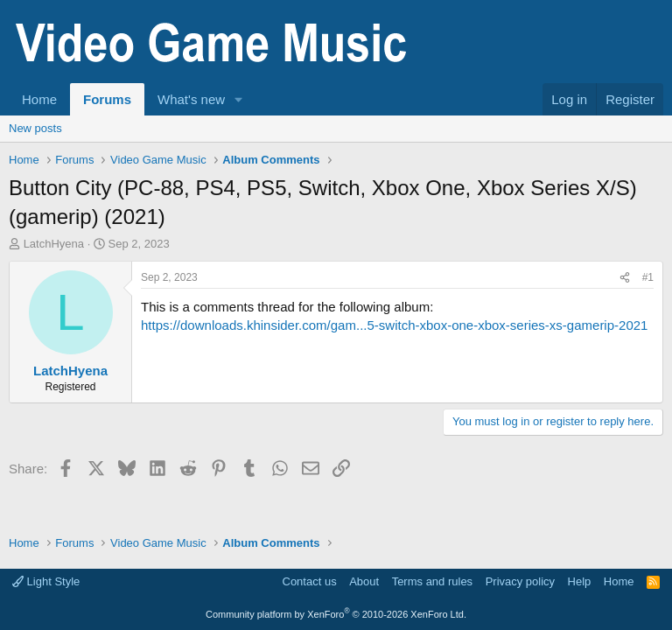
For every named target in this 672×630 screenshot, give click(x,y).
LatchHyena (54, 244)
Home (39, 99)
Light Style (46, 581)
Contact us (310, 581)
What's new (191, 99)
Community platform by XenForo (336, 614)
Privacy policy (520, 581)
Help (580, 581)
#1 (648, 277)
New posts (35, 128)
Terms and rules (432, 581)
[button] (239, 99)
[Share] (625, 278)
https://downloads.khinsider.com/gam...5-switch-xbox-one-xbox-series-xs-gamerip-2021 (394, 325)
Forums (107, 99)
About (364, 581)
